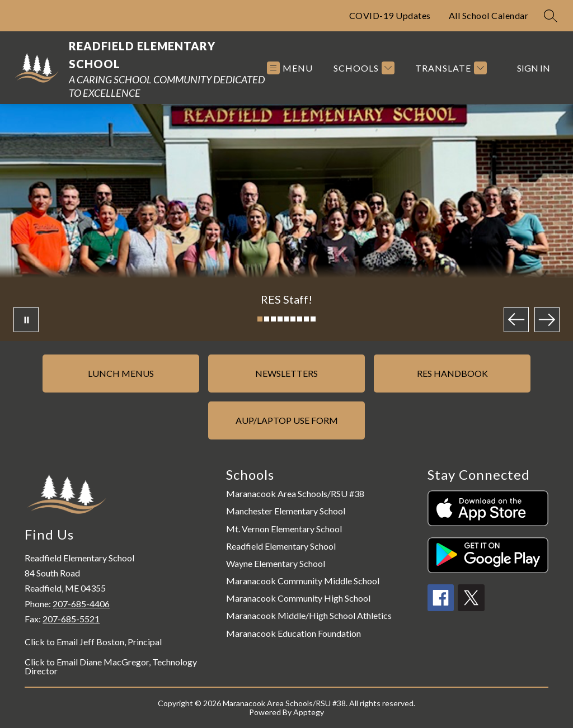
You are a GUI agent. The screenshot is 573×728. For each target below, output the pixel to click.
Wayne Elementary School (276, 563)
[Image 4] (280, 319)
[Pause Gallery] (26, 320)
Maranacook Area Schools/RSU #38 (295, 493)
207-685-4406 (81, 604)
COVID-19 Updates (390, 15)
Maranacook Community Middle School (303, 581)
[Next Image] (547, 320)
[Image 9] (313, 319)
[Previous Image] (516, 320)
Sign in (534, 68)
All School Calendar (489, 15)
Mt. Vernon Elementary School (284, 529)
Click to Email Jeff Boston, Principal (93, 642)
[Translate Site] (450, 68)
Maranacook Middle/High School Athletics (309, 615)
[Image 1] (260, 319)
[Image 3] (273, 319)
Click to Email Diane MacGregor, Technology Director (111, 666)
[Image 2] (267, 319)
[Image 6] (293, 319)
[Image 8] (306, 319)
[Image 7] (300, 319)
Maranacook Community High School (298, 598)
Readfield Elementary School (281, 546)
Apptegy (309, 712)
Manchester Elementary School (286, 511)
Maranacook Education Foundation (293, 633)
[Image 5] (287, 319)
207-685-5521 (71, 619)
